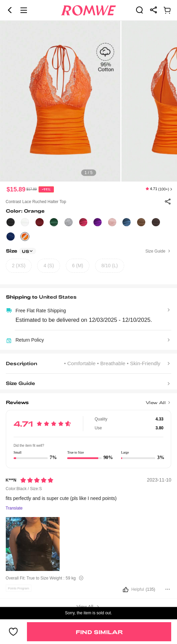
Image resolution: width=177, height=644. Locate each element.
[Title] (89, 400)
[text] (88, 101)
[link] (139, 10)
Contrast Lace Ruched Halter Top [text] (36, 202)
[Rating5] (37, 480)
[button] (10, 10)
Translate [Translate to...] (14, 508)
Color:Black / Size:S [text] (24, 489)
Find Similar (99, 632)
